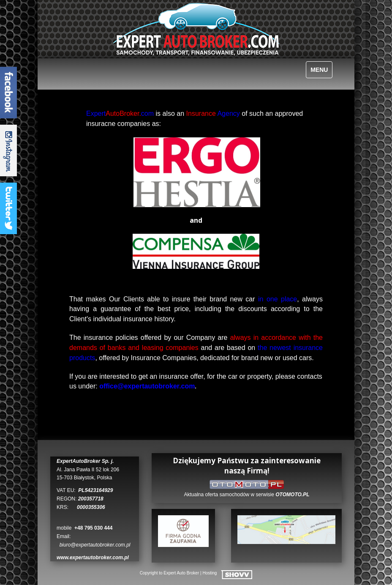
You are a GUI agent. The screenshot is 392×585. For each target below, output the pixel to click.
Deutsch (79, 69)
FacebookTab (8, 93)
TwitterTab (8, 208)
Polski (56, 69)
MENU (319, 70)
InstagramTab (8, 150)
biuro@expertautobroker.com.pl (95, 545)
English (67, 69)
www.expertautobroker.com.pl (93, 558)
